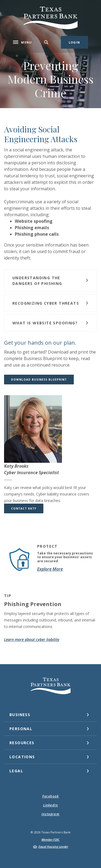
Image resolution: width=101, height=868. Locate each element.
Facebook (51, 796)
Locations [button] (22, 757)
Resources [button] (22, 743)
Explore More (50, 569)
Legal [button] (16, 771)
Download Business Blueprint (42, 379)
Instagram (50, 814)
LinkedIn (51, 805)
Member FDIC (50, 839)
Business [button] (20, 715)
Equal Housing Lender (53, 847)
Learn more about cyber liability (32, 639)
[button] (50, 281)
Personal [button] (21, 729)
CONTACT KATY (24, 508)
